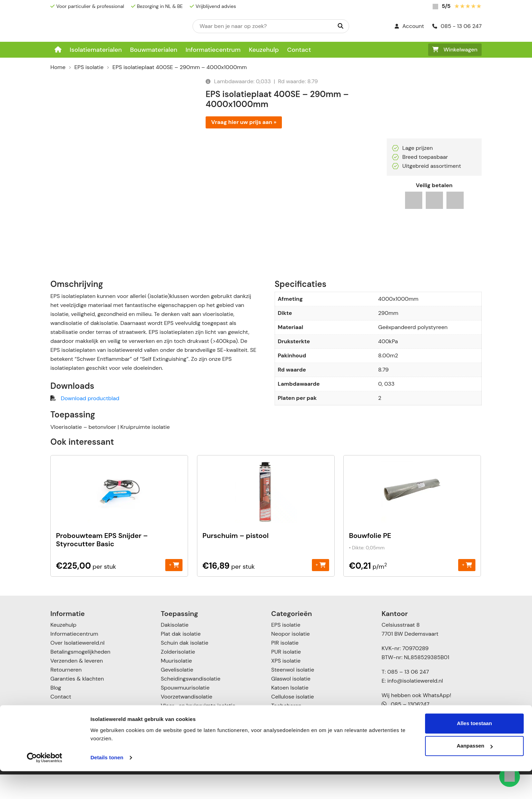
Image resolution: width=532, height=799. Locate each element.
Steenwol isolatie (293, 694)
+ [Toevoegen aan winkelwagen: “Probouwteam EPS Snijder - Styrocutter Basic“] (174, 589)
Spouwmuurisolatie (185, 712)
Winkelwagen (455, 50)
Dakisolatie (175, 649)
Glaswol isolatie (291, 703)
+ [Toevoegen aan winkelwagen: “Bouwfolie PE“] (467, 589)
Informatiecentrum (213, 50)
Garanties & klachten (77, 703)
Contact (299, 50)
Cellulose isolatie (293, 721)
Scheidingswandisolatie (191, 703)
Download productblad (90, 423)
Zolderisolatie (178, 676)
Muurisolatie (176, 685)
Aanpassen (475, 774)
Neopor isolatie (290, 658)
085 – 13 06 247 (408, 696)
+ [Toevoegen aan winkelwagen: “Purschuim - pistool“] (320, 589)
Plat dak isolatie (181, 658)
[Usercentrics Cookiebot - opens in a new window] (45, 786)
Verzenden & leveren (77, 685)
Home (58, 67)
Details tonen (107, 785)
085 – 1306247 (406, 729)
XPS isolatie (286, 685)
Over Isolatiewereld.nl (77, 667)
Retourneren (66, 694)
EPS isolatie (89, 67)
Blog (56, 712)
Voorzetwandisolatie (186, 721)
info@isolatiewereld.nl (415, 705)
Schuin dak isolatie (185, 667)
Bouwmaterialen (154, 50)
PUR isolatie (286, 676)
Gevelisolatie (177, 694)
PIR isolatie (285, 667)
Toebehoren (286, 730)
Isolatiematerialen (96, 50)
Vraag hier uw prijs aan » (244, 122)
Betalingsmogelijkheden (80, 676)
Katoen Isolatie (290, 712)
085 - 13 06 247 (457, 26)
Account (409, 26)
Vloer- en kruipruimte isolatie (198, 730)
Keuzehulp (264, 50)
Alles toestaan (474, 751)
